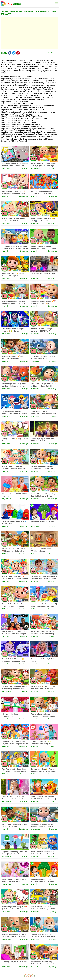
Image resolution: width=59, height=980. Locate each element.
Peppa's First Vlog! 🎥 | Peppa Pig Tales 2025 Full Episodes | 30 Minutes (15, 166)
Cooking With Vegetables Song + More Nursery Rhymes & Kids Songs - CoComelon (14, 689)
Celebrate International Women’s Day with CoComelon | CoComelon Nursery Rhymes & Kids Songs (15, 744)
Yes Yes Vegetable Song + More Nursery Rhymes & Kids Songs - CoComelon (14, 936)
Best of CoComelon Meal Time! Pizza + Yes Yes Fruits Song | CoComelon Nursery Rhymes (14, 606)
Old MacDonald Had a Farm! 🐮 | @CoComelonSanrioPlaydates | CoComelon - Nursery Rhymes (14, 193)
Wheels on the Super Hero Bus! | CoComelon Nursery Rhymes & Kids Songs (43, 854)
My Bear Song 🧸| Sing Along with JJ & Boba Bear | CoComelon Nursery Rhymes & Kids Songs (44, 689)
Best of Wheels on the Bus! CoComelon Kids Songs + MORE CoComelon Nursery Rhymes (43, 909)
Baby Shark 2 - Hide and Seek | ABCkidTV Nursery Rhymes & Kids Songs (42, 826)
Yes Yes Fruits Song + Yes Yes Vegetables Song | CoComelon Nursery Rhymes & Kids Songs (14, 303)
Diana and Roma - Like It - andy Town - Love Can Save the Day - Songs (14, 799)
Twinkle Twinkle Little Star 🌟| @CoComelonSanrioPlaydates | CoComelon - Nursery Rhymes (14, 661)
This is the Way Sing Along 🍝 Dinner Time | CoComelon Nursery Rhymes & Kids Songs (15, 579)
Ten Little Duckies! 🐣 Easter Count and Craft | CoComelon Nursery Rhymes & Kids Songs (14, 276)
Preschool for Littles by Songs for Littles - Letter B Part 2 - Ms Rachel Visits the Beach (15, 248)
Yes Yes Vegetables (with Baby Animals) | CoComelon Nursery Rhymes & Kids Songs (42, 634)
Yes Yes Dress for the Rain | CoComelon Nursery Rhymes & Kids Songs (43, 964)
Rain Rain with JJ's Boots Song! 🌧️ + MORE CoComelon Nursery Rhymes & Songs (14, 771)
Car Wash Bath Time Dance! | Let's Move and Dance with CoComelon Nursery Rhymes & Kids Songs (44, 579)
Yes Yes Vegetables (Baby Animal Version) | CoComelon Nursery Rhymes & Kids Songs (15, 386)
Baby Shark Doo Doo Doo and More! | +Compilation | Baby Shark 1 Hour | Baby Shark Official (15, 413)
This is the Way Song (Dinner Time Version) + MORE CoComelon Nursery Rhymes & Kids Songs (15, 221)
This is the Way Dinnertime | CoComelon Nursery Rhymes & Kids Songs (14, 469)
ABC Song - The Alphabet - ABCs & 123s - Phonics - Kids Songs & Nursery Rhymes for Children (14, 634)
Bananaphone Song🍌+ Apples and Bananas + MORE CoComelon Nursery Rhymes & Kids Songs (44, 771)
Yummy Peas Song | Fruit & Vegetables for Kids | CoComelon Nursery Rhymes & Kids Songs (43, 248)
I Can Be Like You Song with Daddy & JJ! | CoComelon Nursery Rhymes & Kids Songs (44, 936)
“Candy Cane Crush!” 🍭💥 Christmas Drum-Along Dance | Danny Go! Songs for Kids (43, 744)
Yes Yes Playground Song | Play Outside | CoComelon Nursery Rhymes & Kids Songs (43, 496)
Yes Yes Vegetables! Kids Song (43, 521)
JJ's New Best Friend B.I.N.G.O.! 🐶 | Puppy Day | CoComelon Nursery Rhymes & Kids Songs (14, 551)
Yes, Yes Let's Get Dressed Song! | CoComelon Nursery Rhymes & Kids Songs (44, 606)
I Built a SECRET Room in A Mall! (43, 274)
